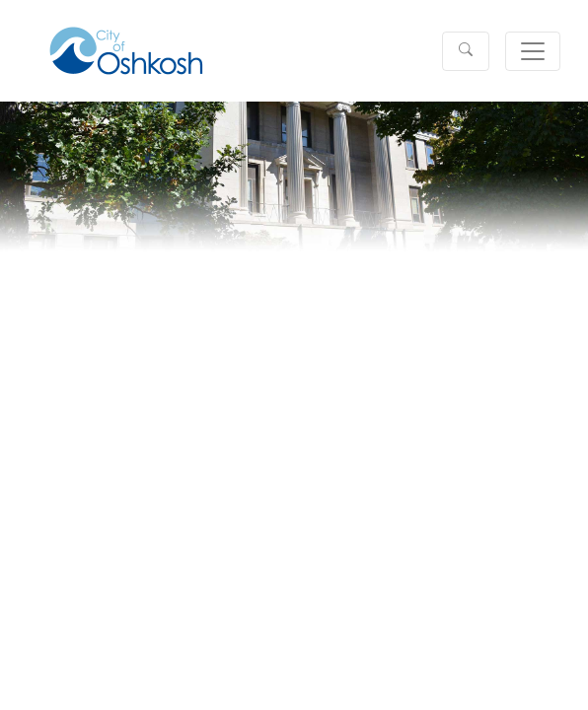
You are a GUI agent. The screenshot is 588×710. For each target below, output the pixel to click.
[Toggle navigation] (533, 51)
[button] (466, 51)
